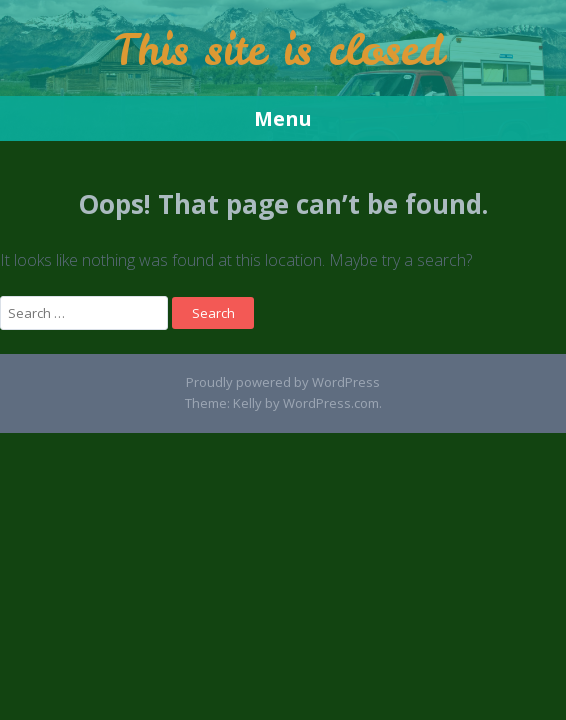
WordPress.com (331, 403)
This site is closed (279, 50)
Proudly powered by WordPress (283, 382)
